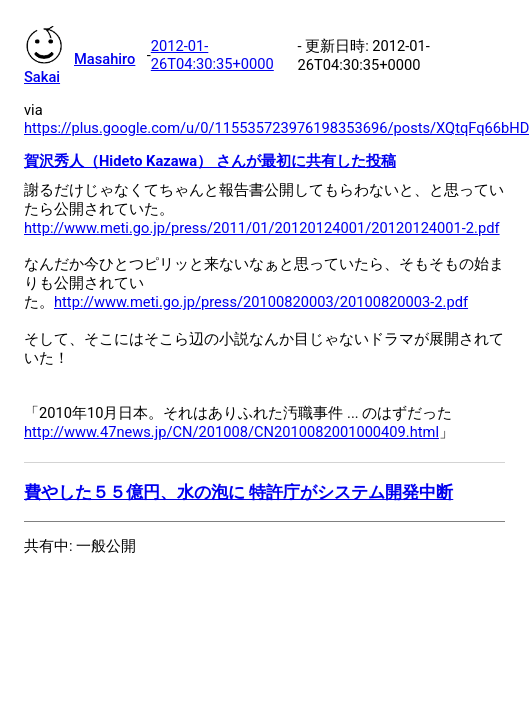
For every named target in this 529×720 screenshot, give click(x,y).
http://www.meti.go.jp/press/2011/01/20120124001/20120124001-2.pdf (262, 228)
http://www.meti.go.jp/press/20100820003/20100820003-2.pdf (261, 302)
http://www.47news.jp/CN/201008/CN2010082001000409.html (231, 432)
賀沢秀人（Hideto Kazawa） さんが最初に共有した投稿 (210, 161)
